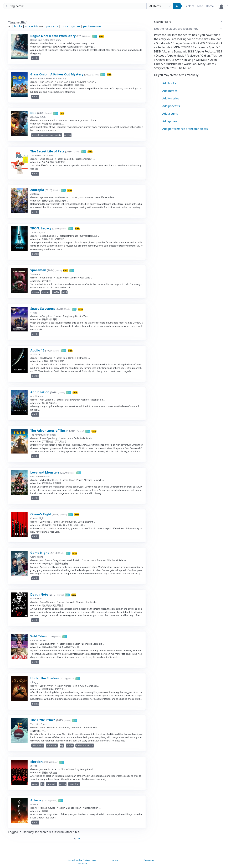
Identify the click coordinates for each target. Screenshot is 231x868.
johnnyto (52, 784)
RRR (34, 113)
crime (35, 784)
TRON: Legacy (41, 228)
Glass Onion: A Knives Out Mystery (57, 74)
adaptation (38, 745)
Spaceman (39, 270)
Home (210, 6)
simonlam (74, 784)
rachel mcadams (85, 745)
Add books (169, 83)
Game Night (40, 553)
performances (92, 26)
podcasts (52, 26)
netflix (35, 58)
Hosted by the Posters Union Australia (82, 862)
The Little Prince (43, 720)
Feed (200, 6)
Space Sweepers (43, 308)
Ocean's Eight (41, 514)
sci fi (65, 292)
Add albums (170, 114)
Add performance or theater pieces (185, 129)
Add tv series (171, 98)
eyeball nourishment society (47, 135)
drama (35, 292)
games (76, 26)
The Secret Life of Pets (48, 151)
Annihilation (40, 392)
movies (46, 292)
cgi (62, 745)
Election (37, 762)
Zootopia (38, 190)
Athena (36, 800)
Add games (170, 121)
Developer (149, 860)
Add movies (170, 91)
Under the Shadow (45, 678)
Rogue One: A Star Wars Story (53, 36)
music (65, 26)
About (115, 860)
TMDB (95, 36)
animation (52, 745)
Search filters (163, 22)
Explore (189, 6)
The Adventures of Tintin (50, 431)
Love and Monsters (45, 472)
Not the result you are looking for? (176, 29)
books (18, 26)
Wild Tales (38, 636)
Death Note (40, 594)
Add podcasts (171, 106)
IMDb (101, 36)
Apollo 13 (38, 350)
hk (42, 784)
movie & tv (32, 26)
